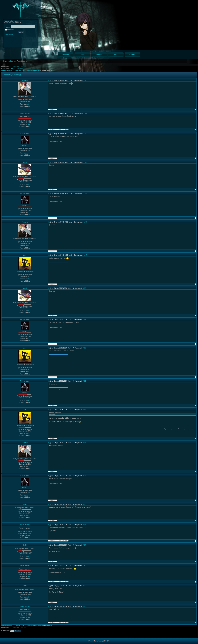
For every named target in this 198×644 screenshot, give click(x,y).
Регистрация (9, 34)
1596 (84, 525)
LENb (18, 69)
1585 (85, 194)
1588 (84, 288)
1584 (85, 162)
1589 (84, 319)
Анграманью (25, 134)
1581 (85, 80)
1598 (84, 565)
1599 (84, 586)
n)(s (22, 69)
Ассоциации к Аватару (33, 70)
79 (14, 67)
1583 (85, 134)
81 (18, 67)
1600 (84, 606)
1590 (84, 348)
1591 (84, 381)
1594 (84, 476)
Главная (4, 70)
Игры (24, 70)
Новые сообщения (9, 61)
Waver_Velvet (25, 113)
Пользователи (22, 61)
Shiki (25, 504)
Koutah (25, 162)
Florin (13, 69)
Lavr (25, 255)
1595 (84, 504)
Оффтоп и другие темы (14, 70)
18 (29, 124)
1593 (84, 443)
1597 (84, 545)
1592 (84, 410)
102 (22, 67)
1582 (85, 113)
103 (25, 67)
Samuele (25, 80)
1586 (85, 222)
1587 (85, 255)
